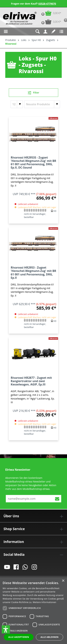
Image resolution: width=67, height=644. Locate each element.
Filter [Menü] (33, 92)
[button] (6, 629)
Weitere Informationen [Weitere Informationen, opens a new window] (44, 602)
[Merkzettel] (53, 32)
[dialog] (33, 611)
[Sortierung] (42, 104)
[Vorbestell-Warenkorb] (50, 22)
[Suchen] (38, 32)
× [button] (63, 581)
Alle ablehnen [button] (50, 637)
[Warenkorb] (50, 13)
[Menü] (6, 32)
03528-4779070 (47, 4)
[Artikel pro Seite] (17, 104)
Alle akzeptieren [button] (19, 637)
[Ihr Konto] (45, 32)
